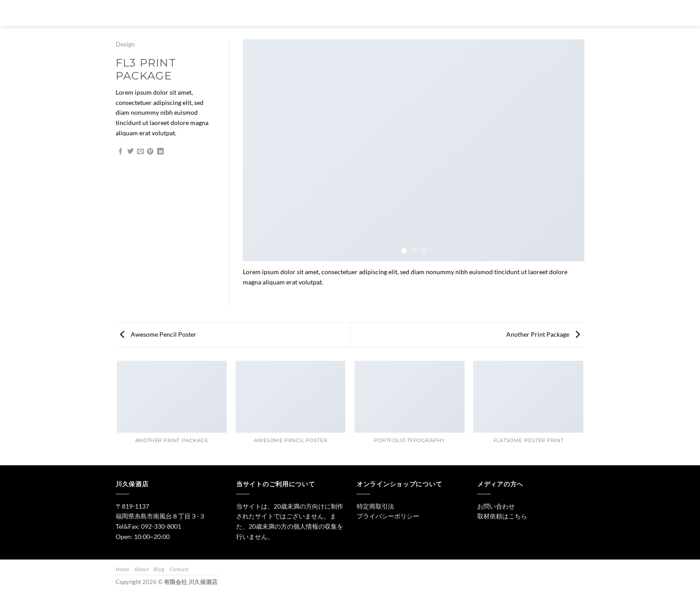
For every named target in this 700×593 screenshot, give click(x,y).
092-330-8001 (161, 526)
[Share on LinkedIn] (160, 152)
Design (125, 44)
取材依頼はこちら (502, 516)
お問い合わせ (494, 13)
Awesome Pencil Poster (158, 334)
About (142, 569)
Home (123, 569)
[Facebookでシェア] (121, 152)
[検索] (305, 13)
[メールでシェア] (140, 152)
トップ (331, 13)
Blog (159, 569)
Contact (179, 569)
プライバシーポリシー (388, 516)
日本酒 (364, 13)
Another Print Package (543, 334)
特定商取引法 (375, 506)
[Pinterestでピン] (150, 152)
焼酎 (395, 13)
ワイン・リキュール (440, 13)
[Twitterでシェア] (131, 152)
